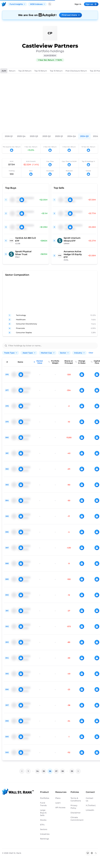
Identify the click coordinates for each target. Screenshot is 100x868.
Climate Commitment (76, 819)
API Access (60, 807)
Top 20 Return (25, 71)
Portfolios (45, 798)
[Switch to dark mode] (96, 853)
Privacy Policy (74, 807)
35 (44, 771)
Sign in (78, 4)
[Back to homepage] (4, 4)
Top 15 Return (41, 71)
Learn (58, 803)
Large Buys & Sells (43, 813)
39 (72, 771)
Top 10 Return (56, 71)
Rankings (45, 839)
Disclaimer (76, 813)
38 (63, 771)
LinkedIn (90, 810)
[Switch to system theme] (88, 853)
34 (37, 771)
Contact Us (90, 799)
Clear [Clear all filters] (91, 353)
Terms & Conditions (76, 799)
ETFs (42, 825)
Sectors (44, 829)
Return (12, 71)
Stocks (43, 820)
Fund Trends (43, 804)
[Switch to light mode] (92, 853)
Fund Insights (18, 4)
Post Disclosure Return (76, 71)
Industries (45, 834)
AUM (4, 71)
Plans (58, 798)
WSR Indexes (38, 4)
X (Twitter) (91, 805)
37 (56, 771)
